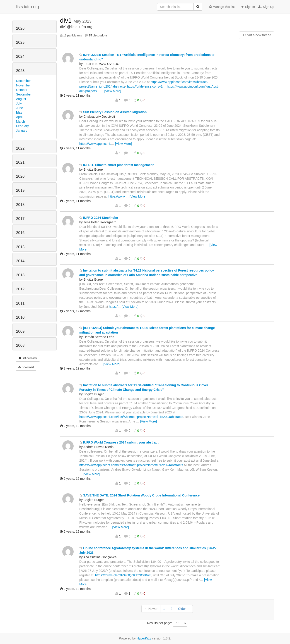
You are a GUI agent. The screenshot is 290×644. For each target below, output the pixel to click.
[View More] (113, 91)
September (24, 94)
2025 (20, 42)
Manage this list (222, 7)
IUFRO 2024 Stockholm (99, 218)
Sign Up (266, 7)
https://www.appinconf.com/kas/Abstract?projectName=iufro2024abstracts (131, 417)
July (19, 103)
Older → (184, 609)
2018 (20, 205)
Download (26, 367)
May (19, 112)
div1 (67, 20)
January (22, 131)
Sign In (248, 7)
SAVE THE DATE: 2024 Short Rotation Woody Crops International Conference (139, 495)
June (19, 108)
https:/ (113, 307)
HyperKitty (144, 638)
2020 (20, 176)
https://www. (117, 196)
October (22, 90)
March (21, 122)
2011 (20, 303)
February (22, 126)
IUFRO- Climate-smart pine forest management (116, 165)
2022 (20, 148)
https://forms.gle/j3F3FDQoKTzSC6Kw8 (123, 575)
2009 (20, 331)
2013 (20, 275)
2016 (20, 233)
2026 (20, 28)
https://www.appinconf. (95, 144)
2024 (20, 56)
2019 (20, 190)
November (23, 85)
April (19, 117)
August (21, 99)
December (23, 81)
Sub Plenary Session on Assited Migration (113, 112)
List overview (28, 358)
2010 (20, 317)
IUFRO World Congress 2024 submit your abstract (119, 442)
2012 (20, 289)
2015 (20, 247)
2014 (20, 261)
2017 (20, 219)
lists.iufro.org (27, 7)
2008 (20, 345)
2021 (20, 162)
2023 (20, 71)
